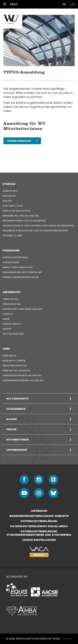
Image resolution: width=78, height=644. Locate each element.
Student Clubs (12, 236)
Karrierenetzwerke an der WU (23, 380)
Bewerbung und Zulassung (21, 216)
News (6, 319)
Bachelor (9, 196)
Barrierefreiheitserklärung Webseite (39, 516)
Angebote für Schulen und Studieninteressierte (35, 231)
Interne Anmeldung (19, 141)
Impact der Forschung (18, 267)
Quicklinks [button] (74, 4)
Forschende (11, 262)
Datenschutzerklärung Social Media (39, 526)
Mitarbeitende (17, 440)
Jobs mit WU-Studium (16, 371)
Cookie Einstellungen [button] (39, 540)
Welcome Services (14, 366)
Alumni (12, 419)
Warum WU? (10, 191)
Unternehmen (17, 450)
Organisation (12, 304)
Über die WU (11, 299)
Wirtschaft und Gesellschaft (23, 309)
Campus (8, 314)
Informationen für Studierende (24, 221)
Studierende (16, 409)
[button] (11, 4)
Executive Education (16, 211)
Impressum (39, 511)
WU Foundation (13, 334)
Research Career (14, 361)
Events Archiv (12, 324)
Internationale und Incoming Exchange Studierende (38, 226)
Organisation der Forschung (22, 272)
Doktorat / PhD (13, 206)
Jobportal (10, 356)
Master (7, 201)
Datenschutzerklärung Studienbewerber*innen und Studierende (39, 533)
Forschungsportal (15, 257)
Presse (11, 429)
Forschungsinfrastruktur (21, 277)
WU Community (17, 399)
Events (7, 329)
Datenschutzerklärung (39, 521)
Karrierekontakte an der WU (22, 375)
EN (64, 4)
